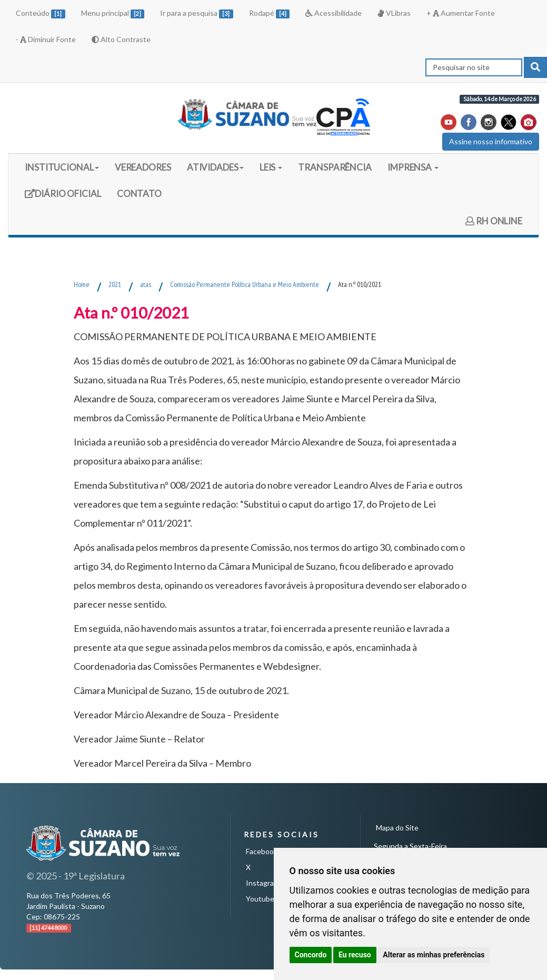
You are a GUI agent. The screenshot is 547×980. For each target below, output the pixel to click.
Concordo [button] (311, 955)
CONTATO (139, 194)
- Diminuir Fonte (46, 39)
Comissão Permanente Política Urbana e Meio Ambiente (245, 284)
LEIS (271, 167)
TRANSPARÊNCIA (335, 167)
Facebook (262, 851)
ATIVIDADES (215, 167)
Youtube (260, 899)
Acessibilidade (334, 13)
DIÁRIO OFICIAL (63, 197)
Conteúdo (41, 13)
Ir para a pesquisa (197, 13)
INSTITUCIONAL (62, 167)
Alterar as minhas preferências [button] (434, 955)
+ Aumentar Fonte (461, 13)
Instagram (263, 883)
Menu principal (113, 13)
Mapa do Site (397, 828)
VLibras (394, 13)
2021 (115, 284)
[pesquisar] (535, 67)
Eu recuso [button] (355, 955)
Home (82, 284)
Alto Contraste (121, 39)
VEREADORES (143, 167)
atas (146, 284)
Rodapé (270, 13)
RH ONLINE (494, 221)
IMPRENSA (413, 167)
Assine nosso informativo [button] (491, 141)
